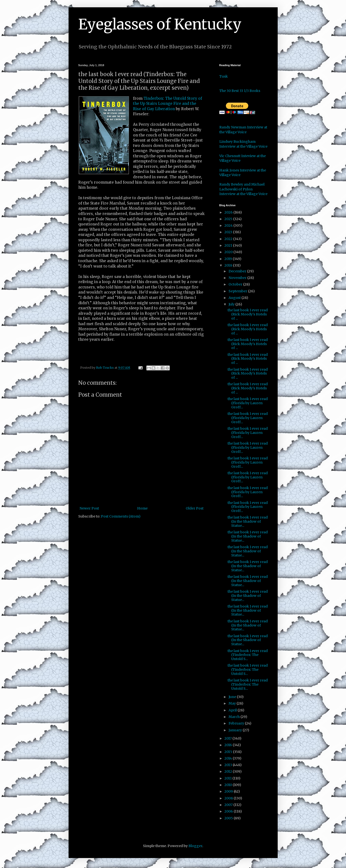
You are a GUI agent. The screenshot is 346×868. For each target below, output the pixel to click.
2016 (229, 745)
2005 (229, 818)
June (233, 697)
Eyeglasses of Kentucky (160, 24)
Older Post (195, 508)
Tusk (224, 76)
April (233, 710)
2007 (229, 805)
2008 (229, 798)
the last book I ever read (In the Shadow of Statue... (248, 521)
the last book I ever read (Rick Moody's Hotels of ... (248, 314)
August (235, 298)
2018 (229, 265)
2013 (229, 765)
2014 (229, 758)
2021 (229, 245)
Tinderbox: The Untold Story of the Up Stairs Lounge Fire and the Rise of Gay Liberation (168, 104)
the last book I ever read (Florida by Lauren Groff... (248, 403)
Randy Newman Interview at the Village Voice (243, 130)
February (237, 723)
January (236, 730)
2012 (229, 771)
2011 (228, 778)
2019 (229, 259)
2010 (229, 785)
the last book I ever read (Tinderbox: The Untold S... (248, 655)
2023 (229, 232)
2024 (229, 225)
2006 (229, 811)
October (236, 284)
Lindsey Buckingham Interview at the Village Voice (243, 144)
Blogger (195, 846)
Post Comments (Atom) (121, 516)
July (232, 304)
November (238, 278)
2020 (229, 252)
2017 (228, 738)
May (233, 703)
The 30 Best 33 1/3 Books (240, 91)
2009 (229, 791)
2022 (229, 239)
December (238, 271)
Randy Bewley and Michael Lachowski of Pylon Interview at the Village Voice (243, 189)
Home (142, 508)
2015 (229, 752)
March (235, 717)
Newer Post (89, 508)
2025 (229, 219)
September (238, 291)
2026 (229, 212)
